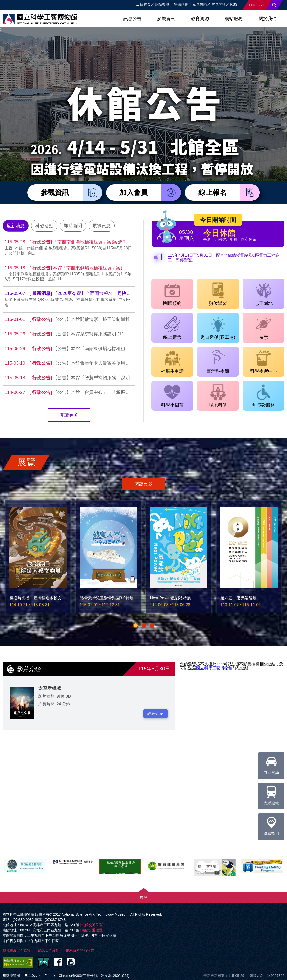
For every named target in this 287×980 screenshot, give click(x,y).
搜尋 (274, 5)
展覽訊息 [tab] (102, 226)
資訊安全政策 (48, 950)
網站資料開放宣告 (80, 950)
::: (138, 4)
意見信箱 (200, 4)
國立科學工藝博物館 (214, 668)
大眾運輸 (271, 794)
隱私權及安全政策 (17, 950)
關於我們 (268, 19)
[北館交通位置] (92, 925)
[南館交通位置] (92, 930)
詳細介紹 (155, 714)
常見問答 (219, 4)
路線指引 (271, 824)
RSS (234, 4)
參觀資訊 (166, 19)
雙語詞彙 (181, 4)
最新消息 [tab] (16, 226)
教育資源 (200, 19)
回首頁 (145, 4)
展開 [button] (144, 898)
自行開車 (271, 764)
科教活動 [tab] (44, 226)
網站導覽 (162, 4)
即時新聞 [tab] (73, 226)
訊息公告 (132, 19)
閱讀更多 (69, 415)
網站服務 (234, 19)
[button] (136, 625)
